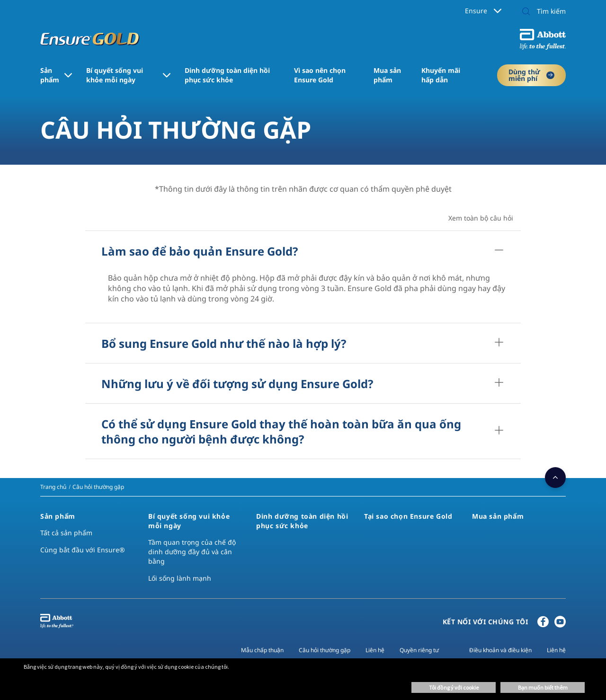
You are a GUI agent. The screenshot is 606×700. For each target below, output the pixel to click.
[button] (526, 12)
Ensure (483, 11)
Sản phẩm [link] (50, 75)
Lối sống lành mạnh (180, 578)
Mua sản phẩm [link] (387, 75)
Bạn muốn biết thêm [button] (543, 687)
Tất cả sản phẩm (66, 533)
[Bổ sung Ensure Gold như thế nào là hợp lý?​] (499, 343)
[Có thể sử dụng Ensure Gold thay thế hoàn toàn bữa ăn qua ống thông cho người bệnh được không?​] (499, 431)
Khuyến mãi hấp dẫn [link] (441, 75)
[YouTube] (560, 624)
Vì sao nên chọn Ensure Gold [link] (320, 75)
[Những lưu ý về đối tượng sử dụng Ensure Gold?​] (499, 383)
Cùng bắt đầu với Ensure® (83, 550)
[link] (53, 487)
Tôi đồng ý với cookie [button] (454, 687)
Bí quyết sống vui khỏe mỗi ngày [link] (115, 75)
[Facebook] (543, 624)
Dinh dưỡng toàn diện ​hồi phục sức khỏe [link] (227, 75)
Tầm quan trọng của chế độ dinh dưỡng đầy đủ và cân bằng (192, 552)
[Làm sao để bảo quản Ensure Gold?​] (499, 251)
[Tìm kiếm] (541, 11)
